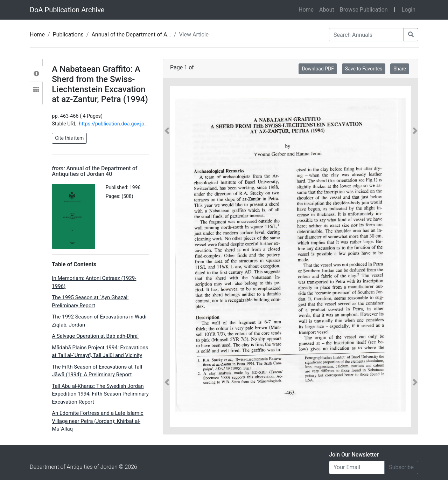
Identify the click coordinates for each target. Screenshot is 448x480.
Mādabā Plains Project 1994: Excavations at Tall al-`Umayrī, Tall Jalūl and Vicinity (100, 352)
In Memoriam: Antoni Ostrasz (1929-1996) (94, 282)
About (327, 10)
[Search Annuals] (366, 35)
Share (400, 69)
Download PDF (318, 69)
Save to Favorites (364, 69)
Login (409, 10)
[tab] (36, 74)
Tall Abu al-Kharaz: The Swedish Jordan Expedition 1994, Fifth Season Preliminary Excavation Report (100, 394)
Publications (68, 35)
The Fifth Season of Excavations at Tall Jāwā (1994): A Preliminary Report (97, 371)
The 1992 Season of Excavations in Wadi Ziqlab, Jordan (99, 321)
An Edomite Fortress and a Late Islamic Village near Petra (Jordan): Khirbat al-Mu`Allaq (97, 421)
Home (307, 9)
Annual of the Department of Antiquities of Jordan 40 (157, 35)
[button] (167, 256)
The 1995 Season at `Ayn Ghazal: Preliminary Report (90, 301)
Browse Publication (364, 10)
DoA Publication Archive (67, 10)
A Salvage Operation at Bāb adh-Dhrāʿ (95, 336)
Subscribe (401, 467)
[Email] (357, 467)
